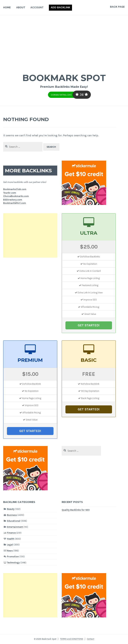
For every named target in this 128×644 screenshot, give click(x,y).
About (21, 7)
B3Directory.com (13, 200)
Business (12, 515)
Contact (90, 639)
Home (7, 7)
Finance (11, 533)
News (10, 551)
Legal (10, 545)
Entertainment (15, 527)
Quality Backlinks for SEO (76, 510)
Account (37, 7)
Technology (13, 563)
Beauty (11, 509)
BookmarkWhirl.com (15, 203)
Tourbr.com (10, 193)
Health (11, 539)
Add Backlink (60, 7)
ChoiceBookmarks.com (16, 196)
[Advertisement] (64, 42)
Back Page (117, 7)
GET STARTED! (89, 325)
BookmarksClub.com (15, 189)
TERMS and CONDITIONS (71, 639)
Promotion (13, 557)
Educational (14, 521)
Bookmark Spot (64, 78)
